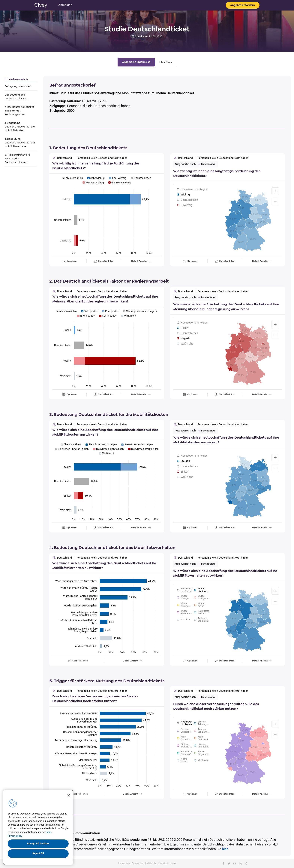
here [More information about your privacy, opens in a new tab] (49, 832)
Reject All (38, 853)
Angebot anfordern (243, 5)
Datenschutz (138, 863)
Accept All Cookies (38, 843)
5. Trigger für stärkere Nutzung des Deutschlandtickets (17, 159)
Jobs (173, 863)
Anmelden (65, 5)
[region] (38, 827)
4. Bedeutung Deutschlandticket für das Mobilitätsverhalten (20, 143)
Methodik (151, 863)
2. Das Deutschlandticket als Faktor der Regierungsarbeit (19, 111)
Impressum (124, 863)
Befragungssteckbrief (18, 86)
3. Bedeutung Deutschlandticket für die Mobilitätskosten (20, 127)
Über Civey (163, 863)
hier (225, 849)
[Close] (69, 795)
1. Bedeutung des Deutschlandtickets (16, 97)
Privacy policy (15, 836)
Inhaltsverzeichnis (18, 79)
